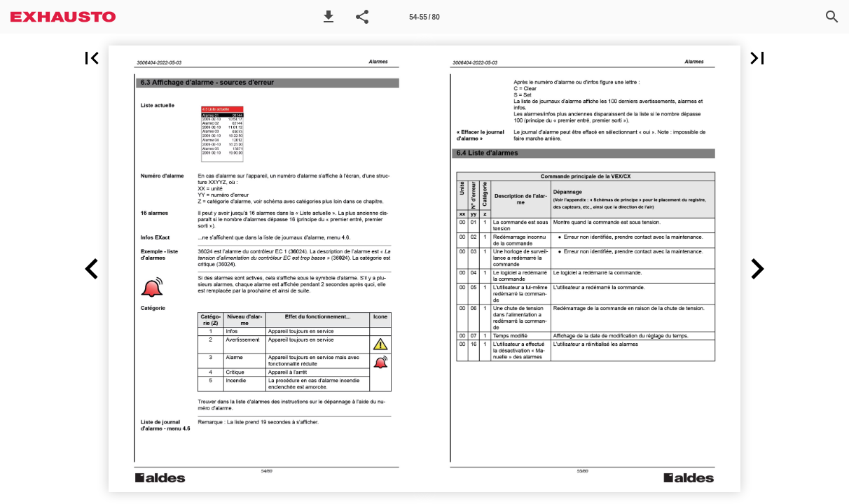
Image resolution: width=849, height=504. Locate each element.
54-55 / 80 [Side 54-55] (424, 17)
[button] (329, 17)
